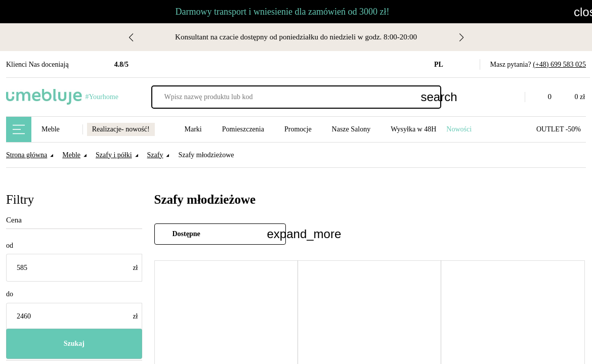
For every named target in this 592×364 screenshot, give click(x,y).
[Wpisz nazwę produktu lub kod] (296, 97)
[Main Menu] (19, 129)
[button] (510, 97)
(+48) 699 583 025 (557, 64)
